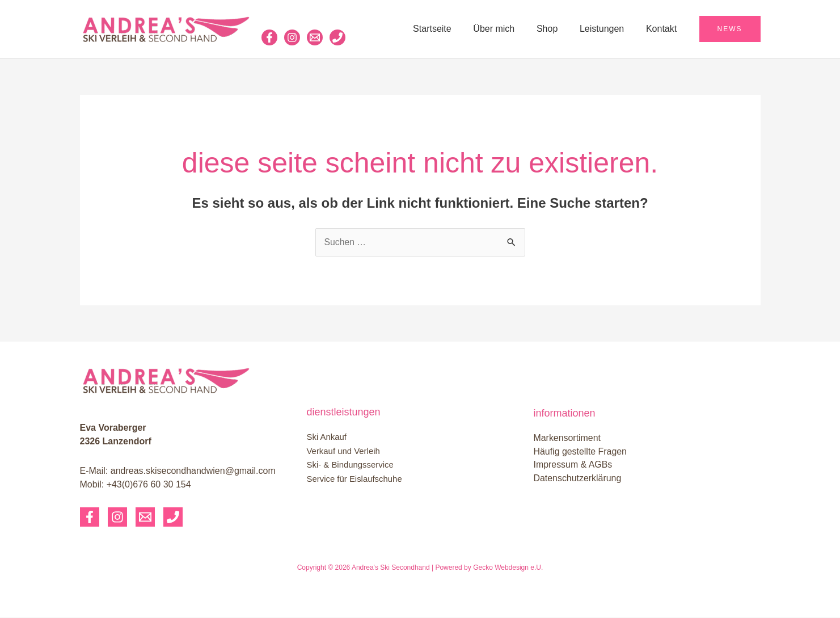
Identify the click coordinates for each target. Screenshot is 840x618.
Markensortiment (567, 438)
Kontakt (663, 29)
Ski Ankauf (327, 438)
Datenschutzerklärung (578, 479)
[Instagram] (292, 37)
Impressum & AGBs (573, 465)
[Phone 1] (337, 37)
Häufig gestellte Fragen (581, 451)
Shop (557, 29)
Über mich (507, 29)
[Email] (145, 518)
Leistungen (607, 29)
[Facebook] (269, 37)
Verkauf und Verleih (344, 451)
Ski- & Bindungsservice (351, 465)
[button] (730, 29)
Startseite (449, 29)
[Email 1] (315, 37)
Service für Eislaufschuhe (355, 479)
